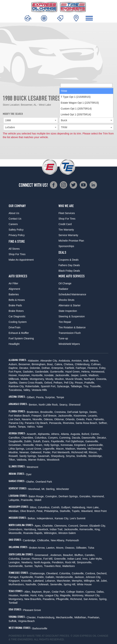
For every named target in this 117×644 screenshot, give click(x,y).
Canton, (95, 434)
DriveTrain (15, 327)
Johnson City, (93, 577)
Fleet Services (67, 213)
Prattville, (90, 383)
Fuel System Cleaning (21, 338)
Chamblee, (28, 438)
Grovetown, (15, 445)
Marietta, (82, 449)
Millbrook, (14, 379)
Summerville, (16, 566)
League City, (52, 595)
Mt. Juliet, (102, 581)
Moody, (50, 379)
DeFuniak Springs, (78, 412)
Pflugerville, (63, 599)
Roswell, (14, 456)
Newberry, (27, 562)
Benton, (33, 405)
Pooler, (47, 452)
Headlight (14, 344)
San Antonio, (91, 599)
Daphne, (14, 368)
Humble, (25, 595)
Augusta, (76, 434)
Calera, (59, 364)
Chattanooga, (38, 573)
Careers (13, 224)
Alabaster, (34, 361)
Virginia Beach (26, 621)
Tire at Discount (47, 636)
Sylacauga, (63, 386)
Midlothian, (81, 617)
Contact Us (15, 219)
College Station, (76, 592)
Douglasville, (16, 441)
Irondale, (49, 375)
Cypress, (90, 592)
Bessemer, (25, 364)
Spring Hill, (70, 584)
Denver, (84, 526)
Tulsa (91, 548)
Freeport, (37, 416)
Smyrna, (71, 456)
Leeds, (84, 375)
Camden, (90, 555)
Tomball (13, 603)
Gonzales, (85, 496)
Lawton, (51, 548)
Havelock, (43, 529)
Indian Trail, (56, 529)
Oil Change (65, 283)
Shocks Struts (66, 300)
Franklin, (40, 577)
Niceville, (38, 419)
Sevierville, (56, 584)
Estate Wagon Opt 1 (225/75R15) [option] (80, 110)
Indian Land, (74, 559)
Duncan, (26, 559)
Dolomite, (35, 368)
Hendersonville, (65, 577)
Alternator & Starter (70, 305)
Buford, (86, 434)
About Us (14, 213)
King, (97, 529)
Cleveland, (52, 573)
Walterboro (69, 566)
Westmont (32, 467)
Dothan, (46, 368)
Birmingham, (39, 364)
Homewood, (98, 372)
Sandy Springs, (28, 456)
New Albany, (58, 540)
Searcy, (63, 405)
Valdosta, (22, 460)
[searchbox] (86, 93)
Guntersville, (57, 372)
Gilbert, (31, 397)
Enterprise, (58, 368)
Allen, (28, 592)
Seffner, (103, 423)
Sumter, (29, 566)
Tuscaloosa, (16, 390)
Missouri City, (92, 595)
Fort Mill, (48, 559)
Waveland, (87, 511)
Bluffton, (79, 555)
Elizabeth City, (97, 526)
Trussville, (96, 386)
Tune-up (63, 338)
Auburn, (13, 364)
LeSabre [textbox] (10, 127)
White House (84, 584)
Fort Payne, (15, 372)
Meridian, (14, 511)
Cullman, (96, 364)
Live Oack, (15, 419)
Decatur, (24, 368)
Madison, (94, 375)
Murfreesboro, (17, 584)
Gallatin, (50, 577)
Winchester (63, 489)
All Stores (14, 249)
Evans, (46, 441)
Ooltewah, (44, 584)
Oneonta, (102, 379)
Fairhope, (81, 368)
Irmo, (85, 559)
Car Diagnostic (17, 316)
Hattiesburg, (79, 507)
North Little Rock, (48, 405)
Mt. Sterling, (48, 489)
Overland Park (44, 482)
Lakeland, (39, 581)
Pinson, (79, 383)
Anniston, (77, 361)
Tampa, (22, 427)
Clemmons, (61, 526)
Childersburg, (83, 364)
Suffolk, (13, 621)
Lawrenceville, (95, 445)
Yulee (40, 427)
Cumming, (65, 438)
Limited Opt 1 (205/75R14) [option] (76, 122)
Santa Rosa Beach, (87, 423)
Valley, (27, 390)
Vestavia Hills (39, 390)
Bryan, (47, 592)
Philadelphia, (51, 511)
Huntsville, (37, 375)
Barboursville (40, 628)
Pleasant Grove (32, 610)
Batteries (14, 294)
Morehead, (34, 489)
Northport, (90, 379)
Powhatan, (94, 617)
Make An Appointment (21, 260)
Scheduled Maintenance (72, 294)
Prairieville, (27, 500)
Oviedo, (81, 419)
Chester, (31, 617)
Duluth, (37, 441)
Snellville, (82, 456)
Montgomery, (37, 379)
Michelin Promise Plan (71, 241)
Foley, (103, 368)
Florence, (93, 368)
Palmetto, (99, 419)
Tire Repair (65, 322)
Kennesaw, (67, 445)
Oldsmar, (59, 419)
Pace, (89, 419)
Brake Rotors (16, 311)
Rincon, (93, 452)
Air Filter (13, 283)
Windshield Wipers (69, 344)
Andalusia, (64, 361)
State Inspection (68, 311)
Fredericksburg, (46, 617)
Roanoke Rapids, (33, 533)
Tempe (60, 397)
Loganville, (49, 449)
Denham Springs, (68, 496)
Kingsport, (14, 581)
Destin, (93, 412)
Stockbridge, (95, 456)
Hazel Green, (73, 372)
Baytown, (37, 592)
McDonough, (95, 449)
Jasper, (75, 375)
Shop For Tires (17, 254)
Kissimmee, (80, 416)
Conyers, (53, 438)
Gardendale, (42, 372)
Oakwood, (36, 452)
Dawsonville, (89, 438)
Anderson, (56, 555)
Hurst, (34, 595)
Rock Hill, (71, 562)
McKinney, (78, 595)
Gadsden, (28, 372)
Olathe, (30, 482)
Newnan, (24, 452)
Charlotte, (48, 526)
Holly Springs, (52, 445)
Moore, (60, 548)
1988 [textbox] (8, 120)
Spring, (103, 599)
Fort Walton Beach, (20, 416)
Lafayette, (14, 500)
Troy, (86, 386)
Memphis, (77, 581)
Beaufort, (68, 555)
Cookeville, (78, 573)
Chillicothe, (43, 540)
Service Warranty (68, 235)
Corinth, (56, 507)
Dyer (29, 474)
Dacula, (76, 438)
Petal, (40, 511)
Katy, (41, 595)
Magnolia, (66, 595)
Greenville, (60, 559)
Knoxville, (27, 581)
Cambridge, (30, 540)
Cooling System (18, 322)
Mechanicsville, (65, 617)
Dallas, (101, 592)
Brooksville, (47, 412)
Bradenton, (33, 412)
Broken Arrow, (37, 548)
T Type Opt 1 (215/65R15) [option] (76, 104)
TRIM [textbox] (64, 127)
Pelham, (58, 383)
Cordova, (91, 573)
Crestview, (60, 412)
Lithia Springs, (17, 449)
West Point (100, 511)
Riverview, (69, 423)
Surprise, (50, 397)
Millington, (90, 581)
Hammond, (98, 496)
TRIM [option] (64, 98)
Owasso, (70, 548)
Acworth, (32, 434)
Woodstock (53, 460)
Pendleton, (58, 562)
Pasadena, (49, 599)
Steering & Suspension (72, 316)
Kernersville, (87, 529)
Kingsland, (80, 445)
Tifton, (12, 460)
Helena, (86, 372)
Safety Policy (16, 230)
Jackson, (80, 577)
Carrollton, (15, 438)
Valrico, (31, 427)
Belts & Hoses (17, 300)
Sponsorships (66, 246)
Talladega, (77, 386)
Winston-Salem (67, 533)
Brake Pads (15, 305)
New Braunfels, (33, 599)
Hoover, (13, 375)
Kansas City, (62, 518)
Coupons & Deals (69, 260)
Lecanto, (93, 416)
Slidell (38, 500)
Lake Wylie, (96, 559)
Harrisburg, (30, 529)
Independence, (45, 518)
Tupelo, (76, 511)
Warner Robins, (37, 460)
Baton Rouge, (37, 496)
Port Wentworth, (61, 452)
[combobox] (31, 120)
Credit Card (65, 224)
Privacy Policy (17, 235)
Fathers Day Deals (69, 265)
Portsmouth (72, 540)
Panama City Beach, (37, 423)
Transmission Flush (70, 333)
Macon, (60, 449)
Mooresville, (16, 533)
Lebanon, (50, 581)
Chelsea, (69, 364)
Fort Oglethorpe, (75, 441)
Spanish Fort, (48, 386)
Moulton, (60, 379)
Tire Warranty (66, 230)
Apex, (38, 526)
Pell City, (69, 383)
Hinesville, (29, 445)
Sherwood (75, 405)
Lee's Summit (78, 518)
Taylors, (39, 566)
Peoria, (40, 397)
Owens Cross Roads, (31, 383)
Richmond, (76, 599)
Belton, (32, 518)
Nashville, (31, 584)
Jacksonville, (62, 375)
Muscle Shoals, (74, 379)
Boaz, (50, 364)
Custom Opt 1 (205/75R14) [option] (76, 116)
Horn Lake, (93, 507)
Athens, (94, 361)
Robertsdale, (32, 386)
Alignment (14, 289)
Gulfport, (66, 507)
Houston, (14, 595)
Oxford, (48, 383)
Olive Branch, (28, 511)
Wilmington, (51, 533)
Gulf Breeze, (50, 416)
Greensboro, (16, 529)
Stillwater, (81, 548)
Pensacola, (55, 423)
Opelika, (13, 383)
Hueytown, (24, 375)
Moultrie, (14, 452)
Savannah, (44, 456)
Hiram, (39, 445)
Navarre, (27, 419)
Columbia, (14, 559)
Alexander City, (49, 361)
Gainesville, (92, 441)
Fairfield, (70, 368)
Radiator (63, 289)
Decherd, (102, 573)
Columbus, (41, 438)
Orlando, (70, 419)
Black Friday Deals (69, 271)
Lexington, (15, 562)
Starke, (13, 427)
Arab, (86, 361)
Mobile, (25, 379)
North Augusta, (42, 562)
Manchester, (64, 581)
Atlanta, (65, 434)
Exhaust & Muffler (19, 333)
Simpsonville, (84, 562)
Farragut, (14, 577)
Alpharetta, (44, 434)
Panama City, (16, 423)
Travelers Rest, (53, 566)
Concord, (73, 526)
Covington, (51, 496)
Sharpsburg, (58, 456)
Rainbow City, (16, 386)
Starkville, (65, 511)
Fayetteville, (58, 441)
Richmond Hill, (80, 452)
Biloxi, (34, 507)
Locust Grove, (34, 449)
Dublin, (28, 441)
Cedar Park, (59, 592)
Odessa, (49, 419)
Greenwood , (42, 555)
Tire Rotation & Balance (72, 327)
